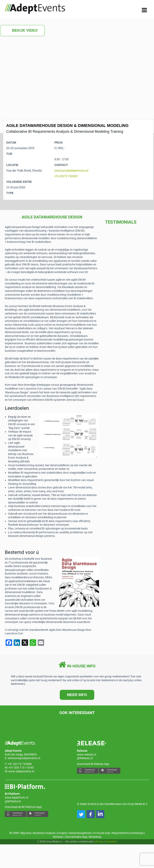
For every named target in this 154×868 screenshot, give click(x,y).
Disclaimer (111, 842)
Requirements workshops (128, 833)
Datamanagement (80, 833)
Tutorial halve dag (76, 837)
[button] (81, 814)
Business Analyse (44, 833)
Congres (62, 833)
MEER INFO (77, 695)
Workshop (95, 837)
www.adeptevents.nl (21, 771)
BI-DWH (14, 833)
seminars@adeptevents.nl (71, 170)
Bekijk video (22, 31)
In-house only (102, 833)
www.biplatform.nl (16, 798)
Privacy (100, 842)
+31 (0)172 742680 (66, 176)
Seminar (58, 837)
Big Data (26, 833)
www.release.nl (87, 754)
